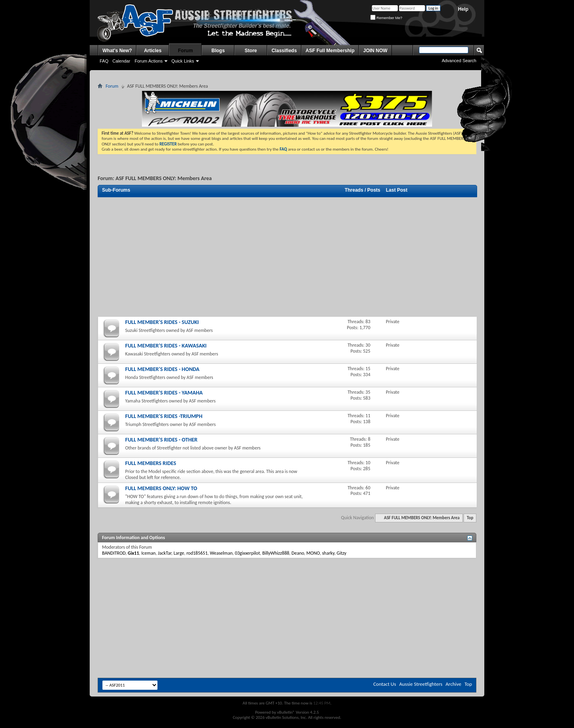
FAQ (104, 61)
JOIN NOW (375, 51)
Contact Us (384, 684)
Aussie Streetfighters (421, 684)
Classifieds (284, 51)
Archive (453, 684)
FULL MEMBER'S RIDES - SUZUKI (162, 322)
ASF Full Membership (330, 51)
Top (470, 518)
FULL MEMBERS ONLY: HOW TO (161, 488)
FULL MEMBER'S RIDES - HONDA (162, 369)
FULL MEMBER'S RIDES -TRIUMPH (164, 416)
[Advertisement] (287, 257)
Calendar (121, 61)
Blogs (218, 51)
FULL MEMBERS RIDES (151, 463)
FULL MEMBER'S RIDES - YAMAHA (164, 393)
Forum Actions (149, 61)
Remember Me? (386, 18)
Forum (186, 51)
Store (251, 51)
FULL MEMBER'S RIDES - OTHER (161, 440)
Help (463, 9)
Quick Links (183, 61)
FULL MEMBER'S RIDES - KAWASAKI (166, 346)
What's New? (117, 51)
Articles (153, 51)
